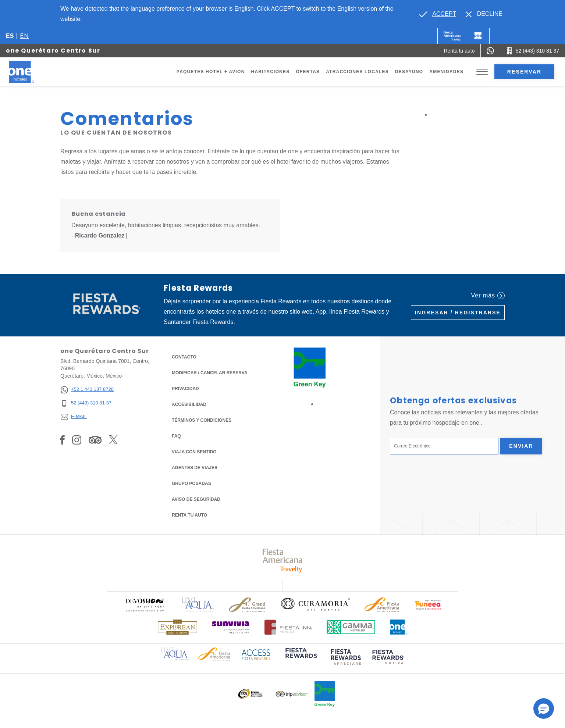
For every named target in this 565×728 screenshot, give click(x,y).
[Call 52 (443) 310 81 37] (533, 51)
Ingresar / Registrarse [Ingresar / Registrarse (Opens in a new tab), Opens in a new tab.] (458, 313)
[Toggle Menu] (482, 72)
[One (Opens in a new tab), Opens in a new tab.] (452, 36)
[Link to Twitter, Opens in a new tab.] (113, 440)
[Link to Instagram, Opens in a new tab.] (77, 440)
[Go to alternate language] (438, 14)
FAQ (176, 436)
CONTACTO (184, 357)
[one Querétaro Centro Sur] (30, 72)
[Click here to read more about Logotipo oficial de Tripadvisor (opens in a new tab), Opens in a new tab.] (292, 694)
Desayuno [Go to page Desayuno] (409, 72)
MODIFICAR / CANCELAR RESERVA (210, 373)
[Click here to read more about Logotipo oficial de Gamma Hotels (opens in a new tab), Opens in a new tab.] (351, 627)
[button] (544, 709)
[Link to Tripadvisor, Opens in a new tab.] (95, 440)
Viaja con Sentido (194, 452)
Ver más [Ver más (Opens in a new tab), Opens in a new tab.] (488, 296)
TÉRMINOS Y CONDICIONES (202, 420)
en (24, 36)
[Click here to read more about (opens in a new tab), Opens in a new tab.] (301, 658)
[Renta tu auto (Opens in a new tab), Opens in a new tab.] (459, 51)
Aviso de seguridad (196, 499)
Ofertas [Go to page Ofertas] (308, 72)
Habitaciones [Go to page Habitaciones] (271, 72)
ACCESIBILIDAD (189, 404)
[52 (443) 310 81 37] (87, 403)
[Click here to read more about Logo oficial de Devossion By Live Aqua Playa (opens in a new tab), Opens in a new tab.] (145, 605)
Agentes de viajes (195, 468)
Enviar (521, 446)
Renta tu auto (189, 515)
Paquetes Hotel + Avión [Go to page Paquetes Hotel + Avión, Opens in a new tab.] (211, 72)
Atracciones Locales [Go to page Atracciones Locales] (357, 72)
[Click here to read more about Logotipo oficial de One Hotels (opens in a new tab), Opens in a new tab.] (399, 627)
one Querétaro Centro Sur (53, 51)
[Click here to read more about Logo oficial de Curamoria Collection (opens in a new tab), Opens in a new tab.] (315, 604)
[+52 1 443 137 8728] (87, 390)
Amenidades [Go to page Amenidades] (446, 72)
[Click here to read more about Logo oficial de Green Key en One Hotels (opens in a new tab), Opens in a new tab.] (325, 694)
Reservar (524, 72)
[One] (478, 36)
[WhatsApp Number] (490, 51)
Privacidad (185, 388)
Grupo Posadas (191, 483)
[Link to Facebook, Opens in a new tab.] (63, 440)
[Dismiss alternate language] (484, 14)
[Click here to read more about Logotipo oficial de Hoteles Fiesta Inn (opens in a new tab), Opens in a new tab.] (288, 627)
